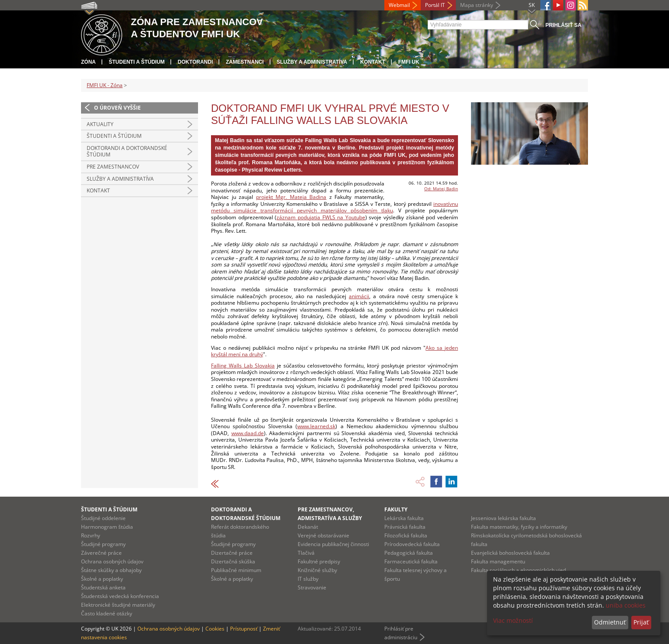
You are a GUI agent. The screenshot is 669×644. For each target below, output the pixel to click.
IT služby (308, 579)
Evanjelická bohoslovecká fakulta (510, 553)
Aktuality (100, 124)
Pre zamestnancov (113, 167)
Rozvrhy (91, 535)
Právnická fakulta (405, 527)
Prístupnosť (244, 629)
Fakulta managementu (498, 561)
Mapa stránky (477, 5)
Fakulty (396, 509)
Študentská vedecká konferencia (120, 596)
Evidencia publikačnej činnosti (333, 544)
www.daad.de (248, 433)
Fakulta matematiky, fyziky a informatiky (519, 527)
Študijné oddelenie (103, 518)
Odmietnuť (610, 622)
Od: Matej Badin (441, 189)
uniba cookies (626, 605)
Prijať (641, 622)
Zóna (88, 62)
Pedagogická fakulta (409, 553)
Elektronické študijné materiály (118, 605)
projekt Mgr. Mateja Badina (291, 197)
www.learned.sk (316, 426)
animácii (359, 296)
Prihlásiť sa (563, 25)
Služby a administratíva (312, 62)
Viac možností (513, 620)
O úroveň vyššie (117, 108)
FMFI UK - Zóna (105, 85)
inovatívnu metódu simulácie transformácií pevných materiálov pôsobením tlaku (334, 207)
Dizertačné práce (232, 553)
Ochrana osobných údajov (112, 561)
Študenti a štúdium (137, 62)
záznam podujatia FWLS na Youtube (321, 217)
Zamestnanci (245, 62)
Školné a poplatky (102, 579)
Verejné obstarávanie (323, 535)
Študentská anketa (103, 587)
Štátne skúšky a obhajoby (111, 570)
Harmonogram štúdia (107, 527)
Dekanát (308, 527)
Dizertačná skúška (233, 561)
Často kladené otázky (107, 613)
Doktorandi (195, 62)
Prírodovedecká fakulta (412, 544)
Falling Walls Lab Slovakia (243, 366)
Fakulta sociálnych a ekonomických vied (518, 570)
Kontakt (373, 62)
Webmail (399, 5)
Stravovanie (312, 587)
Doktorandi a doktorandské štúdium (127, 151)
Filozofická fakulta (406, 535)
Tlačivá (306, 553)
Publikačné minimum (236, 570)
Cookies (215, 629)
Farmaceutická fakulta (411, 561)
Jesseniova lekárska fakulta (503, 518)
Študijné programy (103, 544)
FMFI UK (409, 62)
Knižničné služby (317, 570)
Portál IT (435, 5)
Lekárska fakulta (404, 518)
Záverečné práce (101, 553)
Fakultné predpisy (319, 561)
